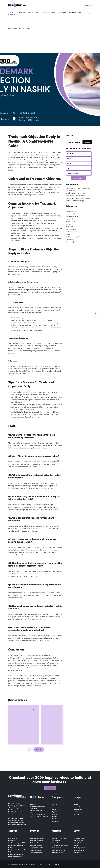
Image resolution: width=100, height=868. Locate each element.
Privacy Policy (78, 809)
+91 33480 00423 (43, 817)
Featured (68, 219)
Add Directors (56, 841)
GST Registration (79, 838)
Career (54, 809)
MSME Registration (79, 848)
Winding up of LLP (57, 853)
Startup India (77, 843)
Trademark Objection (36, 841)
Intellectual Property (72, 232)
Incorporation (70, 229)
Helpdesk (55, 817)
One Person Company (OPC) (17, 843)
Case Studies (70, 211)
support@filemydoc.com (37, 807)
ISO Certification (79, 841)
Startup (68, 234)
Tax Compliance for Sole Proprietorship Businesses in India (78, 189)
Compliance (69, 214)
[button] (89, 14)
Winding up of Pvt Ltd (58, 850)
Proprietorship (13, 838)
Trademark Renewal (36, 845)
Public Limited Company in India (75, 196)
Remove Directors (57, 843)
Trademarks (69, 242)
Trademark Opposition (37, 843)
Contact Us (55, 821)
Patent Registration (36, 853)
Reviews (54, 814)
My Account (88, 5)
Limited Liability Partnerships (75, 201)
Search (87, 142)
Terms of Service (79, 807)
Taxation (68, 239)
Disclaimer (77, 814)
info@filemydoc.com (36, 811)
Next (39, 750)
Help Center (55, 819)
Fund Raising (70, 222)
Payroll (76, 845)
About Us (55, 805)
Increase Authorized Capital (60, 845)
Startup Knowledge (72, 237)
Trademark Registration (37, 838)
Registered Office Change (60, 838)
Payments (55, 812)
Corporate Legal (71, 217)
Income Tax (69, 227)
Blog (18, 15)
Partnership (12, 841)
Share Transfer (56, 848)
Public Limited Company (16, 854)
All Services (50, 788)
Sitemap (76, 805)
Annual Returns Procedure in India (76, 193)
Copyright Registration (37, 848)
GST (67, 224)
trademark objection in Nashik (32, 676)
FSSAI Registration (79, 850)
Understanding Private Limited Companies (79, 198)
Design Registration (36, 850)
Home (10, 28)
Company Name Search (15, 857)
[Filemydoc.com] (17, 5)
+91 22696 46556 (40, 815)
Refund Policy (78, 812)
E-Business (12, 15)
